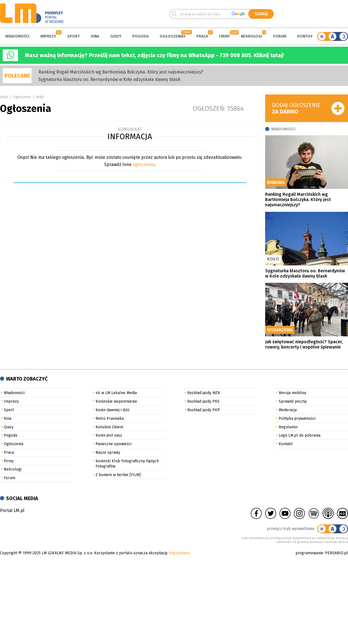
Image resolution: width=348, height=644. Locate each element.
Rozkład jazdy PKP (204, 410)
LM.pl (4, 97)
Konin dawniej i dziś (113, 410)
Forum (280, 36)
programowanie (309, 553)
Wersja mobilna (292, 393)
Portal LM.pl (12, 510)
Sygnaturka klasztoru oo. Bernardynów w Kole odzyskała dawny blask (109, 79)
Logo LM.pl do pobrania (300, 435)
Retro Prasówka (110, 419)
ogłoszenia (144, 164)
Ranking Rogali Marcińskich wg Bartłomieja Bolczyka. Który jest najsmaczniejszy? (121, 72)
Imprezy (48, 36)
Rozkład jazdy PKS (203, 401)
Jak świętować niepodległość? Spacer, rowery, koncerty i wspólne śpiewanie (304, 344)
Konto (304, 36)
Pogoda (140, 36)
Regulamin (288, 427)
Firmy (224, 36)
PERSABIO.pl (337, 553)
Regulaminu (179, 553)
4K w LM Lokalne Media (116, 393)
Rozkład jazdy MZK (204, 393)
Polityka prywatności (297, 419)
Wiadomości (17, 36)
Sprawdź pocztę (293, 401)
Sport (73, 36)
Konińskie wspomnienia (116, 401)
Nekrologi (251, 36)
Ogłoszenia (172, 36)
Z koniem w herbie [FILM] (118, 475)
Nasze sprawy (108, 452)
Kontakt (286, 444)
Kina (95, 36)
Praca (202, 36)
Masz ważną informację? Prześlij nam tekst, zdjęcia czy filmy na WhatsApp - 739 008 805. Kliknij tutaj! (154, 55)
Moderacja (288, 410)
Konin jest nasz (109, 435)
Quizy (116, 36)
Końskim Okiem (109, 427)
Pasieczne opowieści (114, 444)
